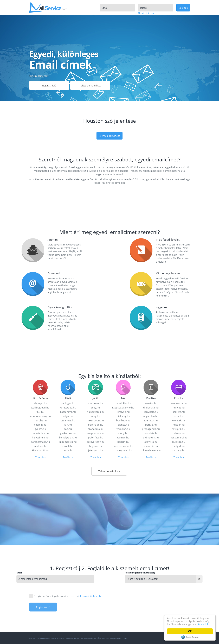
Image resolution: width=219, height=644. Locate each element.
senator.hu (151, 575)
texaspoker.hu (96, 592)
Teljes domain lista (90, 86)
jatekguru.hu (96, 622)
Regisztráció (49, 86)
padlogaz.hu (68, 575)
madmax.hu (40, 618)
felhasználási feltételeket (90, 596)
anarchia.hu (151, 618)
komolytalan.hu (123, 622)
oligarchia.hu (151, 588)
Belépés (183, 8)
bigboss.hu (96, 618)
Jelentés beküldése (109, 136)
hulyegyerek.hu (96, 583)
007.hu (40, 583)
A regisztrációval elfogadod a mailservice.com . (68, 596)
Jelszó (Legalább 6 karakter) (179, 573)
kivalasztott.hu (40, 622)
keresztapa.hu (68, 579)
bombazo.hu (123, 592)
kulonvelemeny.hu (40, 588)
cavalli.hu (68, 618)
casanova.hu (68, 592)
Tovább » (40, 629)
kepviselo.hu (151, 583)
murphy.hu (40, 592)
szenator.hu (151, 592)
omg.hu (96, 588)
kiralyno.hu (123, 583)
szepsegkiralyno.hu (123, 579)
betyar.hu (68, 588)
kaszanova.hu (68, 583)
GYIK (125, 638)
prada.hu (68, 622)
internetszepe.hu (123, 618)
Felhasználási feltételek (92, 638)
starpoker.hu (96, 575)
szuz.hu (179, 588)
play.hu (96, 579)
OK (190, 631)
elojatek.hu (179, 592)
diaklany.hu (123, 588)
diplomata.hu (151, 579)
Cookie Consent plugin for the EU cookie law (190, 637)
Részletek (203, 624)
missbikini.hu (123, 575)
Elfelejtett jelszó (146, 13)
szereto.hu (179, 583)
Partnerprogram (113, 638)
